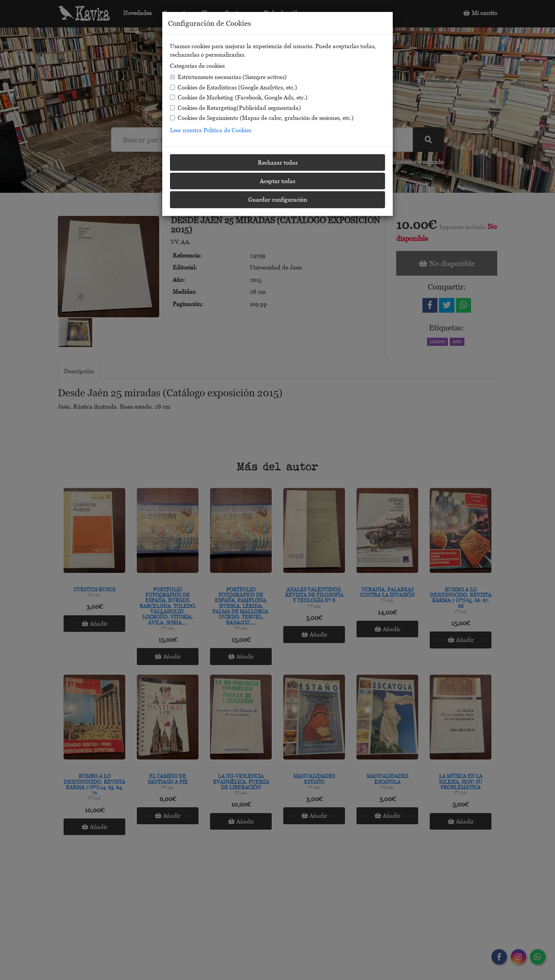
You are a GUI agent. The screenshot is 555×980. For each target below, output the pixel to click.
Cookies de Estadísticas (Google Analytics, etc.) (234, 87)
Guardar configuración (278, 199)
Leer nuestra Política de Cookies (211, 130)
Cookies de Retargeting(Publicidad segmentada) (235, 108)
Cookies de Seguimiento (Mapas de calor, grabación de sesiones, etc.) (262, 118)
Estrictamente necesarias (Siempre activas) (228, 77)
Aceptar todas (277, 181)
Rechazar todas (278, 162)
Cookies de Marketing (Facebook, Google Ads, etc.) (239, 97)
